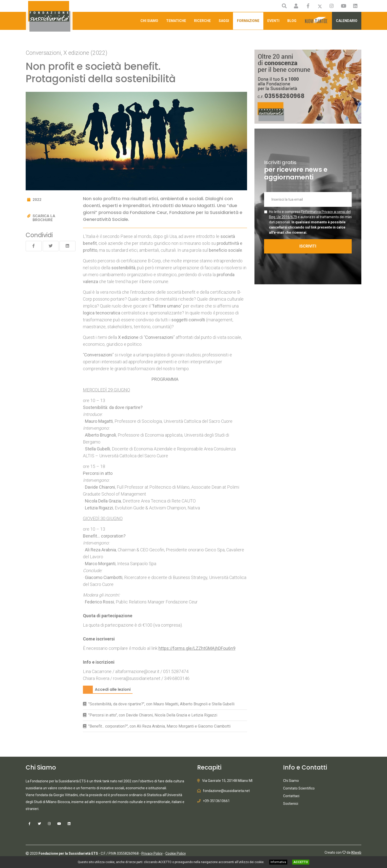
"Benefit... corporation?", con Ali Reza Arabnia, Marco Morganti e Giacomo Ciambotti (159, 726)
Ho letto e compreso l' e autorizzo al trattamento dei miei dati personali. (310, 222)
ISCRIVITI (308, 246)
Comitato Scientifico (299, 788)
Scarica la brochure (44, 218)
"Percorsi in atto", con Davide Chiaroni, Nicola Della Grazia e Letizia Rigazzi (153, 715)
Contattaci (291, 796)
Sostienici (291, 804)
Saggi (224, 21)
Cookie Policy (176, 853)
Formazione (248, 21)
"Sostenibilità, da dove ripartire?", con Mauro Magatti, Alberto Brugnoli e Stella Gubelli (161, 704)
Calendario (347, 21)
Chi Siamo (149, 21)
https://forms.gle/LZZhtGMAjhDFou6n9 (197, 648)
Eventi (273, 21)
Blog (292, 21)
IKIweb (356, 852)
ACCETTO (301, 862)
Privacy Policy (152, 853)
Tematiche (176, 21)
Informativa (278, 862)
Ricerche (202, 21)
